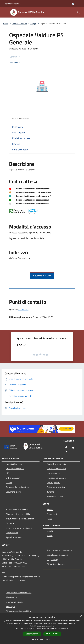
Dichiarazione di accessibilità (18, 611)
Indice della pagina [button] (21, 118)
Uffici (8, 473)
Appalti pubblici (54, 482)
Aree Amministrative (15, 469)
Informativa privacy (14, 602)
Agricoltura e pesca (14, 537)
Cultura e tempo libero (57, 469)
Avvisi (50, 519)
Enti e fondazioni (13, 478)
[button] (42, 640)
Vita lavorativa (53, 473)
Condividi (15, 57)
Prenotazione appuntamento (59, 550)
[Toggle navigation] (5, 12)
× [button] (81, 616)
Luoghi (33, 23)
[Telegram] (73, 448)
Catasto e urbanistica (56, 487)
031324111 (23, 310)
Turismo (50, 492)
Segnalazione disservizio (57, 555)
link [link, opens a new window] (67, 628)
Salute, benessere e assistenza (19, 528)
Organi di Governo (14, 464)
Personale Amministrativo (17, 487)
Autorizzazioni (12, 533)
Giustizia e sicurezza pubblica (19, 514)
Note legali (11, 607)
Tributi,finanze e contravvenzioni (20, 519)
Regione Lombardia (12, 4)
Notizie (50, 510)
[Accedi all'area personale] (73, 4)
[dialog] (42, 629)
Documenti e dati (13, 492)
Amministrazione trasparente (19, 593)
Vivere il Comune (20, 23)
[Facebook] (66, 448)
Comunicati (52, 514)
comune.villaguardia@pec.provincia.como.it (21, 577)
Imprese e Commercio (56, 478)
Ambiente (10, 523)
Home (6, 23)
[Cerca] (79, 12)
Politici (9, 482)
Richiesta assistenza (56, 564)
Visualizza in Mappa (42, 276)
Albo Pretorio (12, 597)
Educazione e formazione (17, 509)
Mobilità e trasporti (55, 496)
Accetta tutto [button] (32, 634)
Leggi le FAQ (52, 560)
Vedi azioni (16, 62)
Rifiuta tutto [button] (52, 634)
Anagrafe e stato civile (57, 464)
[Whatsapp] (66, 451)
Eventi (50, 536)
